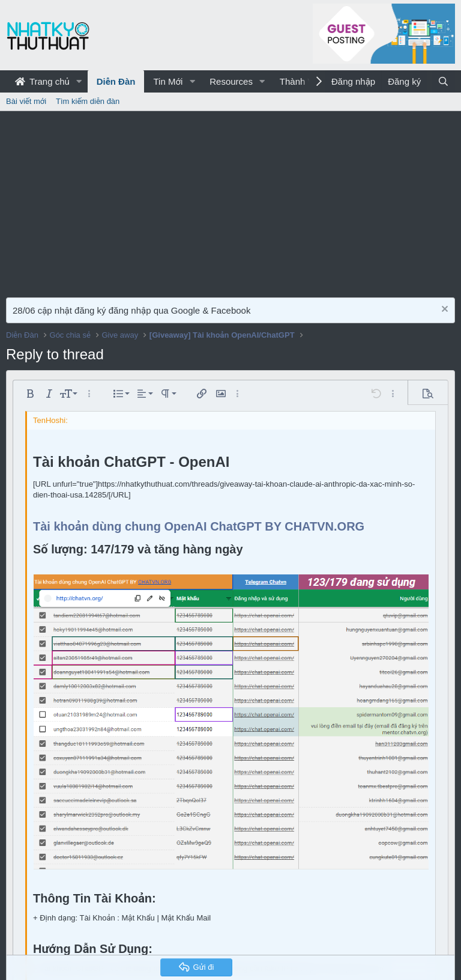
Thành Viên (303, 81)
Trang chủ (42, 81)
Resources (231, 81)
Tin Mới (168, 81)
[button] (79, 81)
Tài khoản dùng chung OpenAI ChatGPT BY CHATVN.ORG (199, 526)
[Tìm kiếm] (443, 81)
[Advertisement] (230, 201)
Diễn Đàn (116, 81)
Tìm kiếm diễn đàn (88, 101)
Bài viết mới (26, 101)
